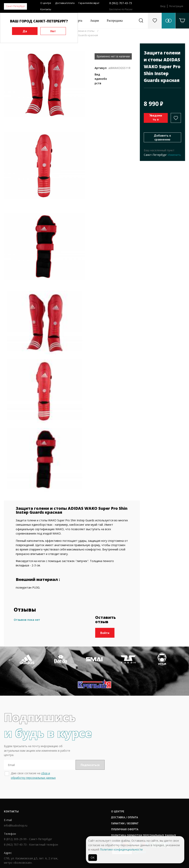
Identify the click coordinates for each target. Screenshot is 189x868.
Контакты (46, 9)
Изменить (174, 155)
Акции (94, 21)
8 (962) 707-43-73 (121, 3)
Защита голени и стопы (80, 31)
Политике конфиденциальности (121, 849)
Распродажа (115, 21)
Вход (163, 6)
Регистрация (176, 6)
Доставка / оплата (90, 810)
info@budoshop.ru (16, 819)
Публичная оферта (90, 822)
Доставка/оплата (65, 3)
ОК (93, 857)
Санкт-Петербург (15, 6)
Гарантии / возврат (90, 816)
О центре (46, 3)
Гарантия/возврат (89, 3)
